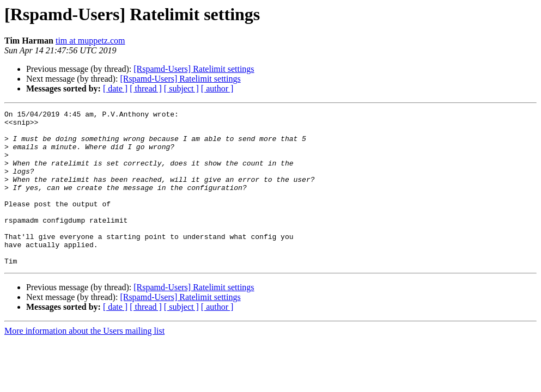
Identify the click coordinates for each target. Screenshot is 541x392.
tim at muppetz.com (90, 41)
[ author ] (217, 88)
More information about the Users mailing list (84, 362)
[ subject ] (181, 88)
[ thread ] (146, 88)
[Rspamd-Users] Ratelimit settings (194, 69)
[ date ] (115, 88)
